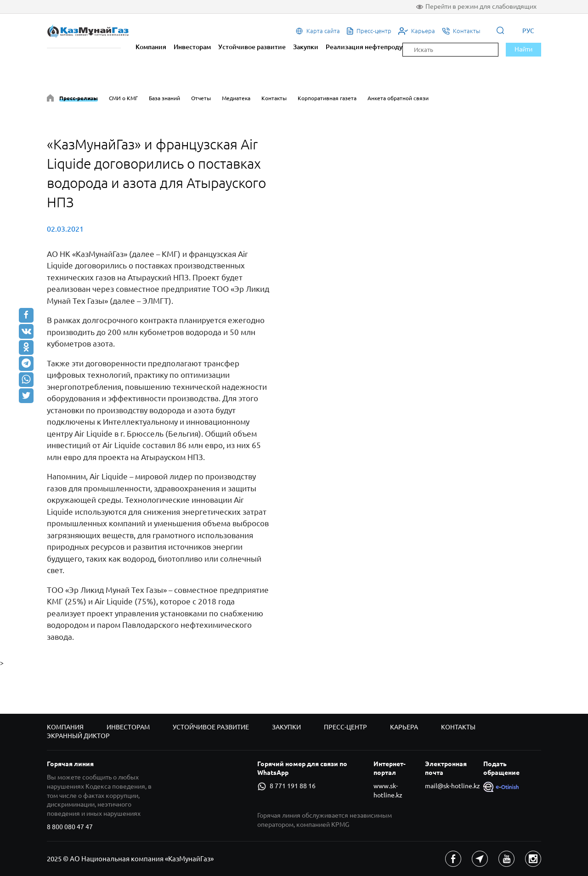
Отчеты (201, 98)
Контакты (274, 98)
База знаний (164, 98)
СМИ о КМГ (123, 98)
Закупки (306, 47)
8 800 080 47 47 (70, 827)
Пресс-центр (345, 727)
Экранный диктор (78, 736)
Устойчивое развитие (252, 47)
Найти (523, 49)
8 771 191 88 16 (286, 786)
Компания (151, 47)
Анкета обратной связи (398, 98)
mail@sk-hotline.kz (452, 786)
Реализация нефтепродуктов (371, 47)
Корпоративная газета (327, 98)
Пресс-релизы (79, 98)
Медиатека (236, 98)
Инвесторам (192, 47)
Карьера (404, 727)
